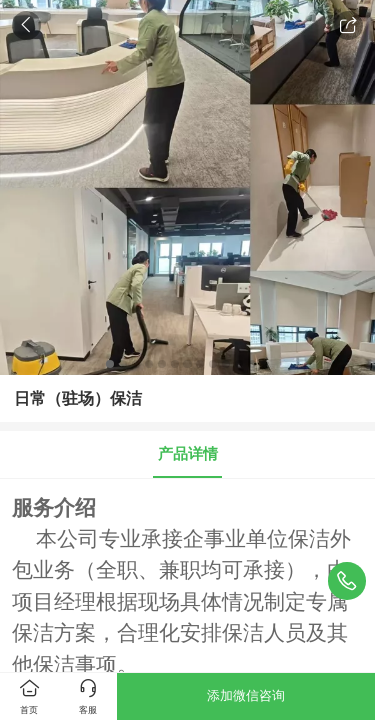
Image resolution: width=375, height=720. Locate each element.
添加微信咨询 (246, 695)
